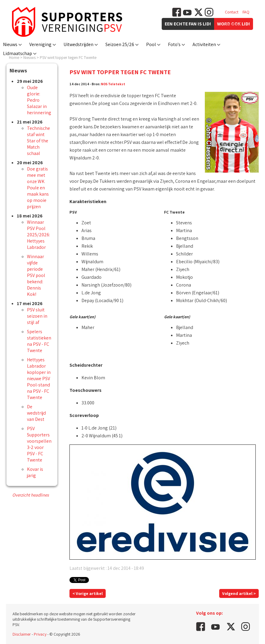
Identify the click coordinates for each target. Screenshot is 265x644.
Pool (151, 44)
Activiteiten (204, 44)
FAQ (246, 12)
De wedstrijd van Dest (36, 413)
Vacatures (233, 24)
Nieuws (10, 44)
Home (14, 57)
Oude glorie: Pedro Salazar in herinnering (39, 100)
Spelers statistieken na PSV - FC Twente (39, 341)
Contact (232, 12)
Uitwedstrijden (78, 44)
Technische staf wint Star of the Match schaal (38, 141)
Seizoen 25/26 (120, 44)
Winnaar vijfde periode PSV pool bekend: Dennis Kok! (36, 275)
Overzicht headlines (31, 495)
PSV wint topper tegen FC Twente (68, 57)
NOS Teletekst (113, 84)
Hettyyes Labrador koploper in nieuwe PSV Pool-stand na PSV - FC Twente (39, 379)
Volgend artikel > (239, 593)
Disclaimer (22, 634)
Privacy (40, 634)
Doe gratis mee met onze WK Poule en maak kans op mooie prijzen (38, 188)
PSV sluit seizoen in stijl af (37, 316)
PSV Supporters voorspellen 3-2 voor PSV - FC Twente (39, 444)
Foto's (174, 44)
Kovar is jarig (35, 472)
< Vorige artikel (88, 593)
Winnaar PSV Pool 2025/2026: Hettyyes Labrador (38, 235)
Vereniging (40, 44)
